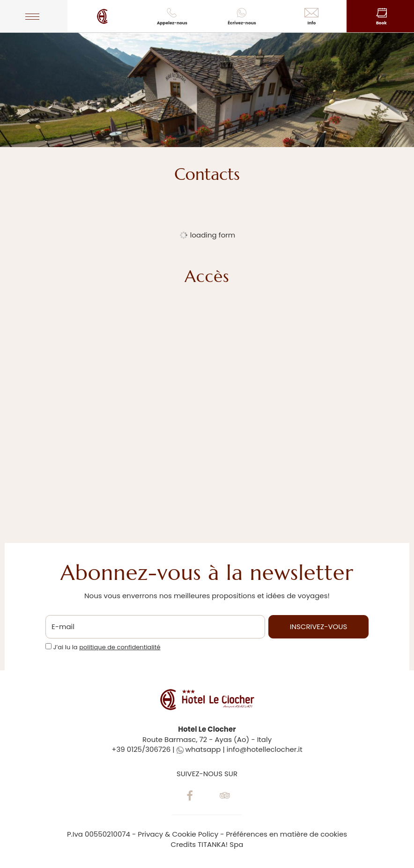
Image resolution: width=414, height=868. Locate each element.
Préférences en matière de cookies (286, 834)
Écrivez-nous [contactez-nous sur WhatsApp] (242, 17)
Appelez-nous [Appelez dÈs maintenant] (172, 17)
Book (381, 17)
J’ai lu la (107, 647)
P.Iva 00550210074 (99, 834)
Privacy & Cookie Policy (178, 834)
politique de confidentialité (120, 647)
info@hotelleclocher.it (265, 749)
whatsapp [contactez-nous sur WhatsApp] (199, 749)
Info (312, 17)
